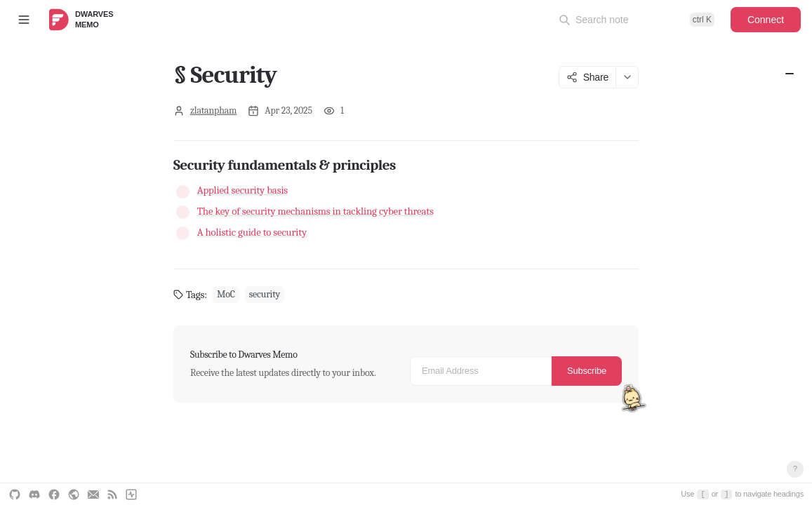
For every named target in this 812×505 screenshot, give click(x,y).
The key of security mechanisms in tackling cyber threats (315, 211)
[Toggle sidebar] (24, 20)
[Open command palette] (637, 20)
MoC (226, 294)
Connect (766, 20)
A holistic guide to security (252, 232)
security (265, 294)
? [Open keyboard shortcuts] (795, 469)
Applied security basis (242, 190)
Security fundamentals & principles (790, 74)
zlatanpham (213, 110)
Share (587, 77)
